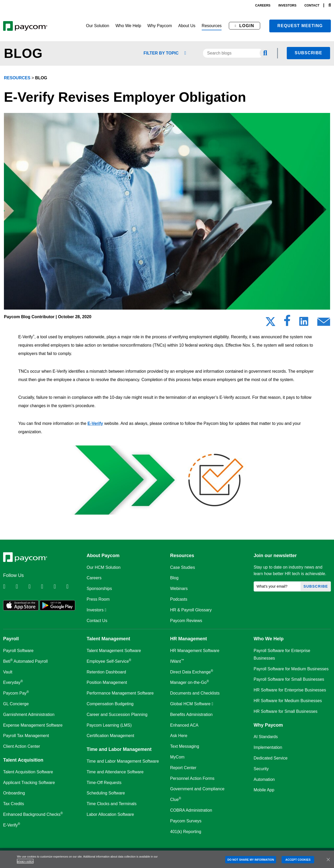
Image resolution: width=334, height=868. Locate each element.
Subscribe (308, 53)
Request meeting (300, 26)
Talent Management (108, 639)
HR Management (189, 639)
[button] (97, 26)
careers (263, 5)
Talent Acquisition (23, 760)
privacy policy (25, 861)
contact (312, 5)
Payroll (11, 639)
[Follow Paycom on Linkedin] (9, 587)
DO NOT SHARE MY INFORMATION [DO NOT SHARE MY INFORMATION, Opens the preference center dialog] (251, 860)
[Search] (330, 5)
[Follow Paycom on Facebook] (34, 587)
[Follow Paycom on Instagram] (47, 587)
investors (287, 5)
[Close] (328, 859)
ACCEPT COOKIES (298, 860)
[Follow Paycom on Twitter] (21, 587)
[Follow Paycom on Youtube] (59, 587)
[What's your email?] (277, 586)
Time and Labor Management (119, 749)
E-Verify (95, 423)
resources (17, 78)
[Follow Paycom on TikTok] (72, 587)
